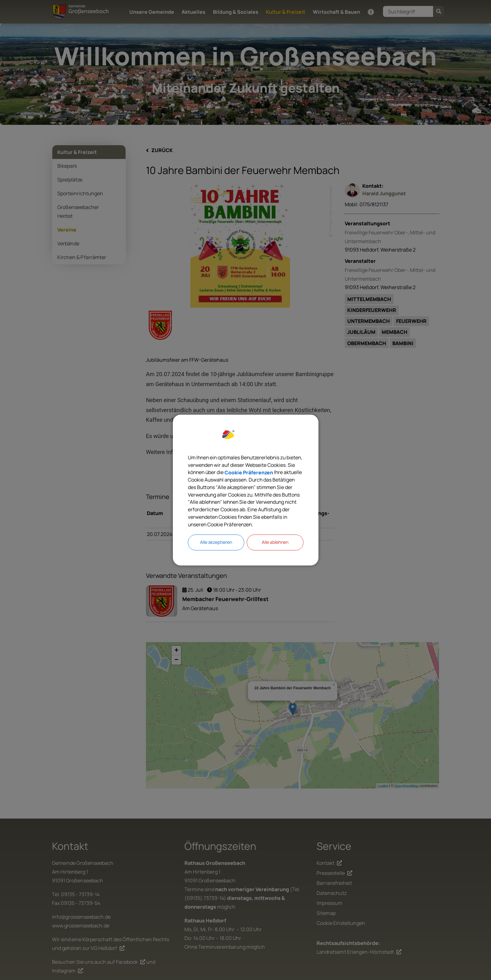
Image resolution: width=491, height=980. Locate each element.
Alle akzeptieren (216, 543)
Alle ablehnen (275, 543)
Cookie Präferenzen (279, 472)
